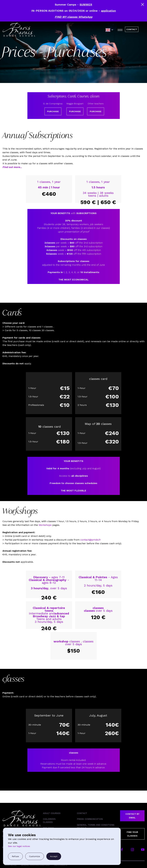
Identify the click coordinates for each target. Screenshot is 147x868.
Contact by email (132, 816)
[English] (110, 30)
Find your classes (132, 834)
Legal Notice (11, 865)
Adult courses (52, 813)
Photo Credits (60, 865)
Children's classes (49, 821)
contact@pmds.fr (91, 540)
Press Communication (90, 819)
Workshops (45, 525)
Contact (82, 813)
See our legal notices (19, 846)
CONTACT (132, 29)
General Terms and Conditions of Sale (96, 826)
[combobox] (110, 30)
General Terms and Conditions (35, 865)
